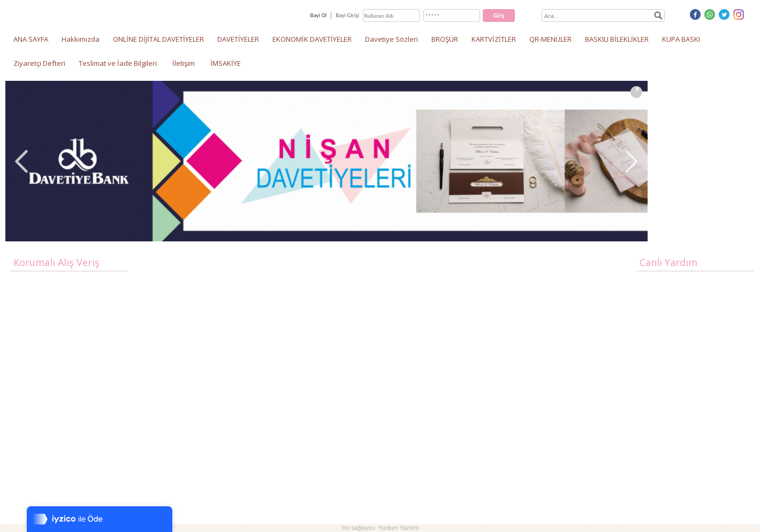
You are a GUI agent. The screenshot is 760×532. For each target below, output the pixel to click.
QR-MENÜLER (550, 39)
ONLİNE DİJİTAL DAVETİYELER (158, 39)
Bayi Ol (318, 15)
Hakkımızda (81, 39)
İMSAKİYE (226, 63)
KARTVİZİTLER (494, 39)
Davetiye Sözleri (392, 39)
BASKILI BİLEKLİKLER (617, 39)
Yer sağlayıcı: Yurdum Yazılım (380, 528)
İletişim (184, 63)
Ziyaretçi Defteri (39, 63)
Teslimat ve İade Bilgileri (118, 63)
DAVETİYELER (238, 39)
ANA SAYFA (31, 39)
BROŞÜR (445, 39)
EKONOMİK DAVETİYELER (312, 39)
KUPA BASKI (681, 39)
